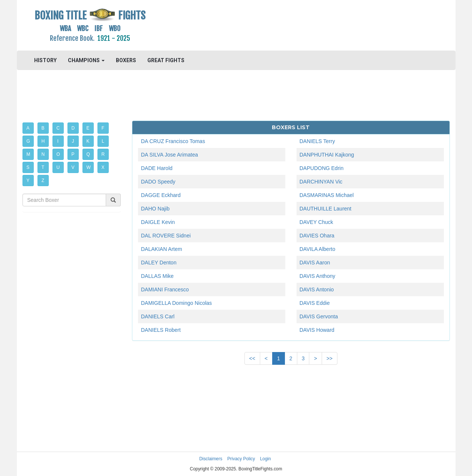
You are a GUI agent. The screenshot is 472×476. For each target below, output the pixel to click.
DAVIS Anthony (317, 276)
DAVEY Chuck (316, 222)
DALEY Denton (159, 263)
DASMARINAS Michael (327, 195)
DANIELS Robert (161, 330)
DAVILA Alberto (317, 249)
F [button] (103, 128)
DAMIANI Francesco (165, 289)
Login (266, 459)
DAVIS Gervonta (319, 316)
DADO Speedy (158, 182)
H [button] (43, 141)
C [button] (58, 128)
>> (330, 358)
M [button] (28, 154)
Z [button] (43, 181)
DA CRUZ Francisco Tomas (173, 141)
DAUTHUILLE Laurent (326, 209)
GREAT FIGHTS (166, 60)
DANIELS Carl (158, 316)
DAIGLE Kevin (158, 222)
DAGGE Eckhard (161, 195)
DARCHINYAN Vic (321, 182)
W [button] (89, 167)
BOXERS (126, 60)
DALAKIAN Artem (162, 249)
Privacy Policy (241, 459)
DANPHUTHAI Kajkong (327, 155)
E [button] (88, 128)
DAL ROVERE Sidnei (166, 236)
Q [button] (88, 154)
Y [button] (28, 181)
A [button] (28, 128)
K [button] (88, 141)
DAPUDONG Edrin (321, 168)
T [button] (43, 167)
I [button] (58, 141)
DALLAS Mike (157, 276)
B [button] (43, 128)
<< (252, 358)
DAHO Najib (155, 209)
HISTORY (45, 60)
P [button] (73, 154)
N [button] (43, 154)
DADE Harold (157, 168)
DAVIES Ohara (317, 236)
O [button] (58, 154)
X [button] (103, 167)
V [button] (73, 167)
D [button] (73, 128)
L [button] (103, 141)
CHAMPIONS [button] (86, 60)
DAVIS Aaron (315, 263)
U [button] (58, 167)
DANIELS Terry (317, 141)
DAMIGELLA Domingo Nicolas (176, 303)
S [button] (28, 167)
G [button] (28, 141)
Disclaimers (211, 459)
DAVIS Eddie (315, 303)
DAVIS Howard (317, 330)
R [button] (103, 154)
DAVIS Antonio (317, 289)
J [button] (73, 141)
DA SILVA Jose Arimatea (169, 155)
